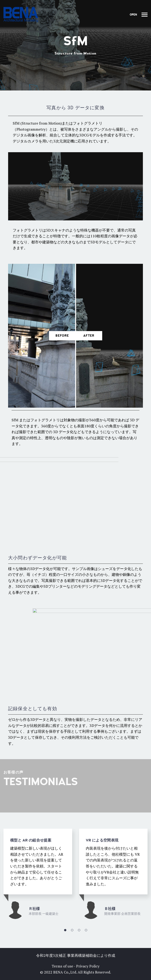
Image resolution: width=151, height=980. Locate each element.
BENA (58, 972)
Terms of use (62, 966)
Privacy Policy (88, 966)
